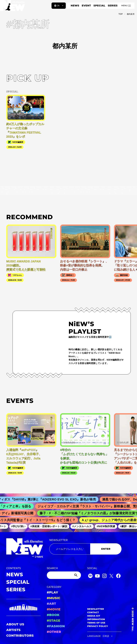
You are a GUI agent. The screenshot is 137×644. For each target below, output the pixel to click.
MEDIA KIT (94, 616)
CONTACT (93, 612)
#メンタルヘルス (84, 527)
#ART (52, 604)
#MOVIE (54, 609)
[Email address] (70, 549)
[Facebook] (118, 576)
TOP (121, 14)
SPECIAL (99, 6)
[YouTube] (97, 576)
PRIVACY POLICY (98, 626)
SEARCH (52, 568)
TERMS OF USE (96, 623)
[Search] (64, 575)
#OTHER (54, 632)
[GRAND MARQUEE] (23, 607)
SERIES (113, 6)
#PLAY (52, 592)
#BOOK (53, 615)
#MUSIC (54, 598)
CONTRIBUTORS (20, 636)
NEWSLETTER (59, 540)
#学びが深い (20, 527)
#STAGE (54, 621)
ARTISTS (13, 630)
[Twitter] (111, 576)
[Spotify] (90, 576)
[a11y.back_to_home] (13, 7)
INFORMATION (96, 619)
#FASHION (56, 626)
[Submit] (76, 575)
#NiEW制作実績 (108, 527)
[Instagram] (104, 576)
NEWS (75, 6)
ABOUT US (15, 624)
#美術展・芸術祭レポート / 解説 (51, 527)
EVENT (86, 6)
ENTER (106, 549)
